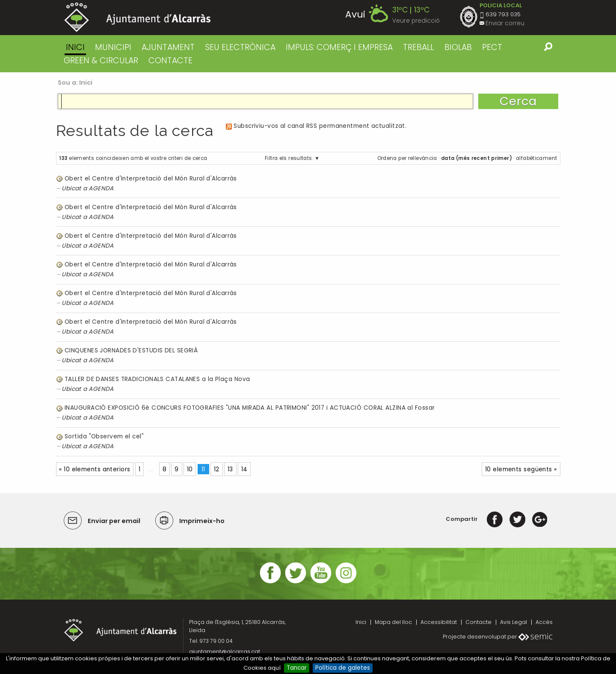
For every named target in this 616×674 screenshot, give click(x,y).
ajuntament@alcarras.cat (225, 652)
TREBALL (418, 47)
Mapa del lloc (393, 622)
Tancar (297, 668)
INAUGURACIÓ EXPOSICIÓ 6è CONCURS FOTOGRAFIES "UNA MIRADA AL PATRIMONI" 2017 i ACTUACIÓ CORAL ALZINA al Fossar (250, 408)
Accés (544, 622)
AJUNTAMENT (168, 47)
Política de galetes (343, 668)
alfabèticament (536, 158)
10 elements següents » (521, 469)
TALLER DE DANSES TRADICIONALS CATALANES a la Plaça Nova (157, 379)
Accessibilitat (439, 622)
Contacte (478, 622)
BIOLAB (458, 47)
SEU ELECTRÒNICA (240, 47)
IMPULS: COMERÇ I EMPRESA (339, 47)
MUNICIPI (113, 47)
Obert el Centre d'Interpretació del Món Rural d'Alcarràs (151, 179)
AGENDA (101, 188)
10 (190, 469)
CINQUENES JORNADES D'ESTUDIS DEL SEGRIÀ (131, 350)
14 (244, 469)
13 (230, 469)
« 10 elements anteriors (95, 469)
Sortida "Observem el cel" (104, 436)
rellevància (423, 158)
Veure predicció (416, 21)
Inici (75, 47)
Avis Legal (514, 622)
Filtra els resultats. (289, 158)
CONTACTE (170, 61)
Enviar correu (505, 23)
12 (217, 469)
